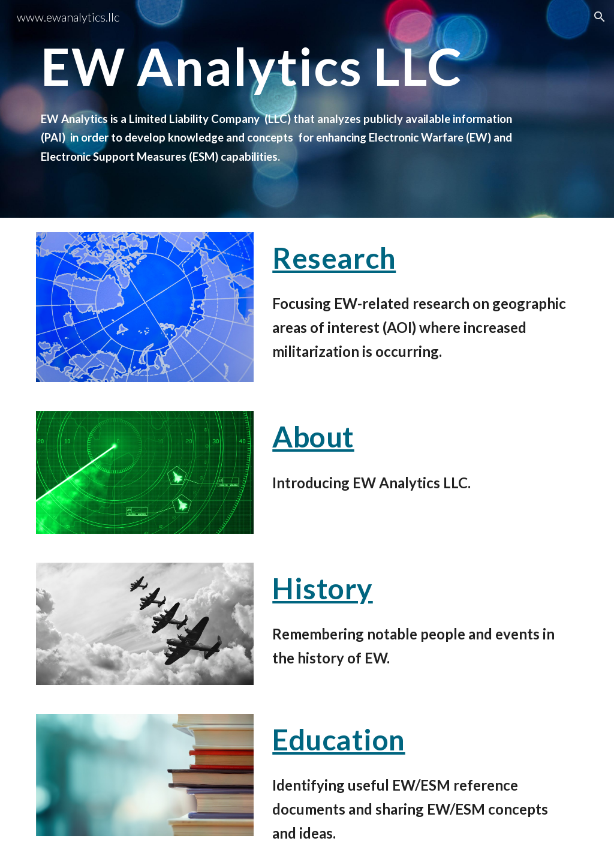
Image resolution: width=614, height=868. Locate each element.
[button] (600, 17)
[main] (284, 109)
